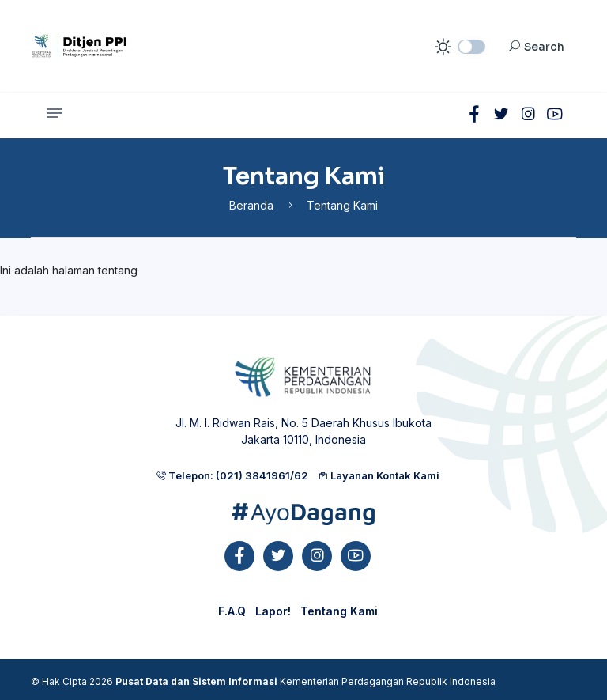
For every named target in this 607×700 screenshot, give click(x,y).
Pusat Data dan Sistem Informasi (196, 681)
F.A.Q (232, 611)
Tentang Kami (339, 611)
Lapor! (273, 611)
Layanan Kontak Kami (379, 475)
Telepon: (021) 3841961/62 (232, 475)
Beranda (251, 205)
